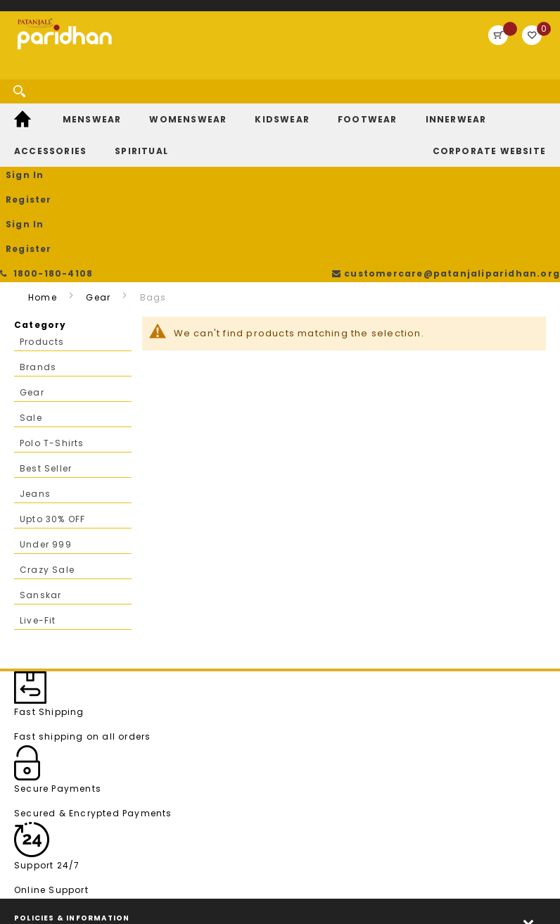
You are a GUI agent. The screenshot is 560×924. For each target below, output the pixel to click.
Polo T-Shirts (52, 337)
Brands (38, 261)
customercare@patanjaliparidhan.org (451, 14)
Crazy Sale (47, 464)
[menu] (280, 145)
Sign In (392, 76)
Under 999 (46, 439)
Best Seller (46, 363)
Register (452, 76)
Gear (98, 192)
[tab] (280, 817)
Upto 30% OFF (52, 413)
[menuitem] (24, 129)
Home (43, 192)
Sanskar (40, 489)
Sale (31, 312)
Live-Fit (38, 515)
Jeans (35, 388)
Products (42, 236)
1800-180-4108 (49, 14)
